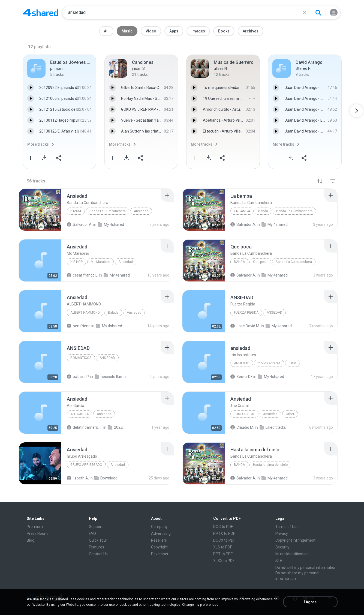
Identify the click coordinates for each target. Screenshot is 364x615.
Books (224, 31)
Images (198, 31)
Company (159, 527)
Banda (76, 211)
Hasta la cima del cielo (270, 465)
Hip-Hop (76, 262)
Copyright (159, 547)
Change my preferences (200, 605)
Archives (251, 31)
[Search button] (318, 13)
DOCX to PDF (224, 540)
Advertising (161, 533)
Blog (31, 540)
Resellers (159, 540)
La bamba (242, 211)
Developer (160, 554)
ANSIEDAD (274, 313)
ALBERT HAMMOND (85, 313)
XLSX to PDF (224, 561)
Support (96, 527)
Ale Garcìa (79, 414)
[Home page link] (41, 13)
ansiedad (242, 363)
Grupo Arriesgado (86, 465)
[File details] (40, 210)
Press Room (37, 533)
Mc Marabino (100, 262)
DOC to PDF (223, 527)
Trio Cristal (244, 414)
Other (290, 414)
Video (151, 31)
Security (282, 547)
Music (127, 31)
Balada (113, 313)
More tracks (38, 144)
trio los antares (269, 363)
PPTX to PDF (224, 533)
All (106, 31)
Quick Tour (98, 540)
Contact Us (98, 554)
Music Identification (292, 554)
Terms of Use (287, 527)
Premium (35, 527)
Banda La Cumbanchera (108, 211)
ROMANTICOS (81, 358)
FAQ (92, 533)
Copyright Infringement (295, 540)
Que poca (260, 262)
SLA (279, 561)
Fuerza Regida (246, 313)
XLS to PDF (223, 547)
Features (97, 547)
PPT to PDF (223, 554)
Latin (292, 363)
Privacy (282, 533)
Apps (174, 31)
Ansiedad (141, 211)
